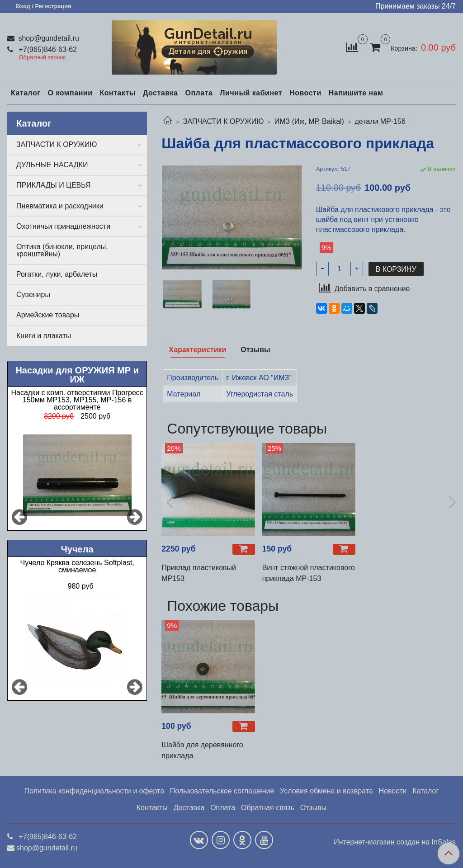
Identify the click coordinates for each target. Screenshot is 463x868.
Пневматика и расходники (60, 206)
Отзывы (314, 808)
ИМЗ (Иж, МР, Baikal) (309, 121)
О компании (70, 93)
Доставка (161, 93)
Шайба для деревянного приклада (202, 750)
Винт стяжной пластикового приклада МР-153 (309, 573)
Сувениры (33, 295)
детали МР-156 (380, 121)
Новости (305, 93)
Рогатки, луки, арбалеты (57, 274)
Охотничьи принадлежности (63, 226)
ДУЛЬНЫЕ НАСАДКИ (52, 165)
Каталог (26, 93)
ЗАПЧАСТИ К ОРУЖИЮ (224, 121)
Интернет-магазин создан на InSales (395, 842)
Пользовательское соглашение (222, 791)
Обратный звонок (43, 58)
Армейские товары (48, 315)
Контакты (117, 93)
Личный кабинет (251, 93)
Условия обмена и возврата (326, 791)
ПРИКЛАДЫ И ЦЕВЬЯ (54, 185)
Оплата (199, 93)
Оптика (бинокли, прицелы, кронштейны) (62, 250)
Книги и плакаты (44, 336)
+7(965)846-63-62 (47, 50)
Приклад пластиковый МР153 (199, 573)
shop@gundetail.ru (48, 38)
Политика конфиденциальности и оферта (94, 791)
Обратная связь (268, 808)
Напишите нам (356, 93)
